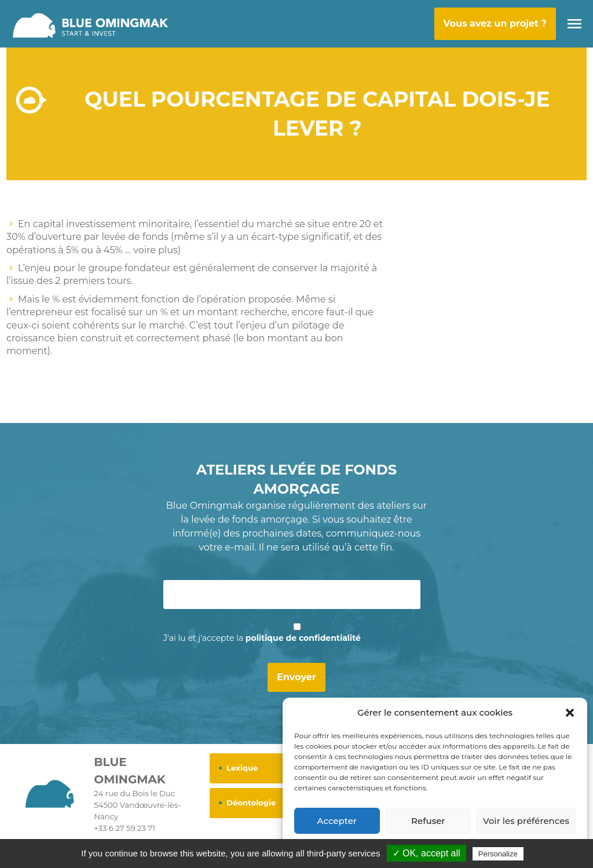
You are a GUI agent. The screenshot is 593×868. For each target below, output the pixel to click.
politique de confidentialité (303, 638)
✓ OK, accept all (427, 853)
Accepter (337, 821)
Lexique (242, 768)
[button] (570, 713)
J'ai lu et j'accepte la (262, 638)
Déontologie (251, 803)
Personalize (498, 854)
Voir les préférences (526, 821)
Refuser (428, 821)
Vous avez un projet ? (495, 23)
